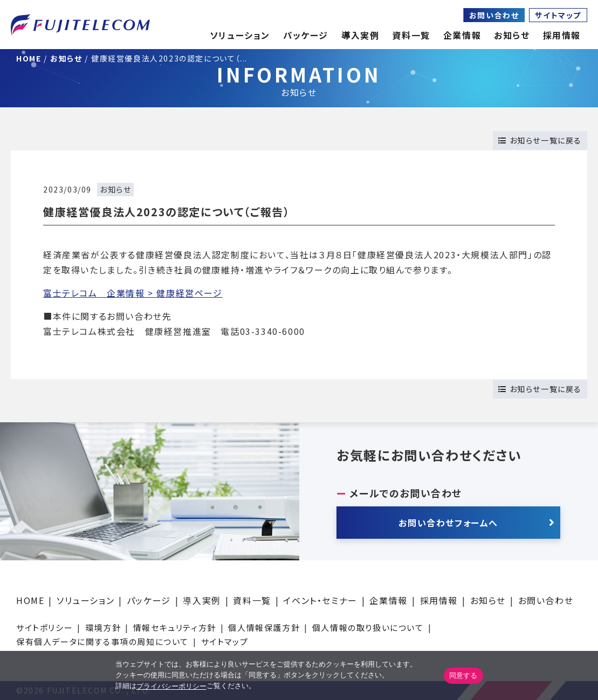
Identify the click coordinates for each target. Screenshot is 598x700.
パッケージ (149, 600)
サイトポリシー (44, 627)
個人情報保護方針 (264, 627)
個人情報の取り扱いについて (368, 627)
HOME (30, 600)
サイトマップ (558, 15)
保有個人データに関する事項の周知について (102, 641)
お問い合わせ (494, 15)
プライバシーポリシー (171, 686)
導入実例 (202, 600)
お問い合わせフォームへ (448, 523)
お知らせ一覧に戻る (540, 140)
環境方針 (103, 627)
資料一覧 (252, 600)
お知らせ (512, 35)
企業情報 (462, 35)
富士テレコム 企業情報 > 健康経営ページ (133, 293)
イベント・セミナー (320, 600)
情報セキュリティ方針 (175, 627)
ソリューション (85, 600)
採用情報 (439, 600)
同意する (463, 675)
